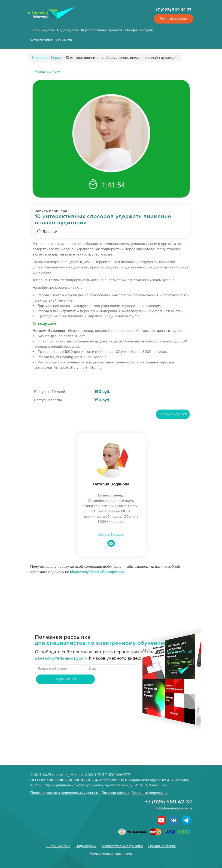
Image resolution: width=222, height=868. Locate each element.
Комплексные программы (51, 39)
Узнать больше (111, 535)
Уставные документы (150, 793)
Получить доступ (173, 414)
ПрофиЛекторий (139, 30)
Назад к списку (47, 71)
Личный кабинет (173, 19)
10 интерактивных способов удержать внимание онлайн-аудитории (122, 58)
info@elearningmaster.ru (172, 808)
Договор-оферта (115, 793)
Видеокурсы (67, 30)
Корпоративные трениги (102, 30)
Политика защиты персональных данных (64, 793)
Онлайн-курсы (42, 30)
